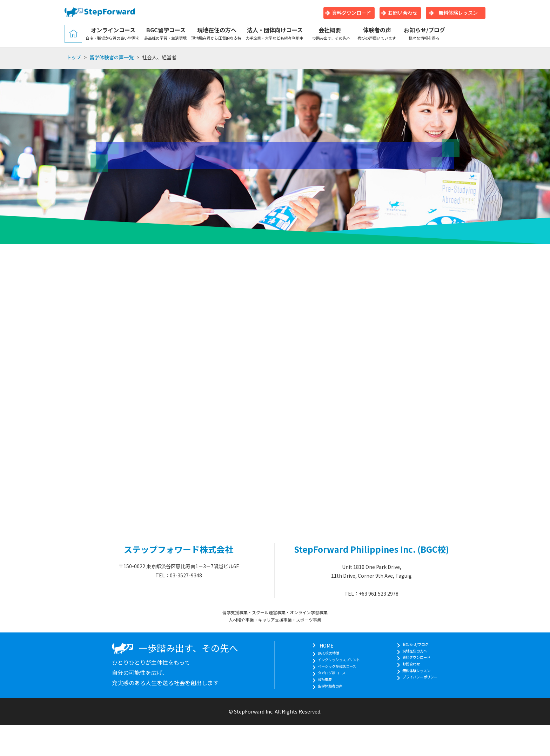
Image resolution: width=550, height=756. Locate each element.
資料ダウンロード (348, 13)
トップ (74, 57)
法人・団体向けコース (275, 33)
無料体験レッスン (453, 13)
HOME (315, 645)
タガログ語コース (327, 681)
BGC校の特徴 (323, 654)
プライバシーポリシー (424, 690)
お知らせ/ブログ (424, 33)
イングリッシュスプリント (337, 663)
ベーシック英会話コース (335, 672)
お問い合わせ (399, 13)
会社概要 (330, 33)
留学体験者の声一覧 (112, 57)
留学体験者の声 (325, 698)
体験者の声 (377, 33)
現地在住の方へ (217, 33)
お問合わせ (412, 672)
